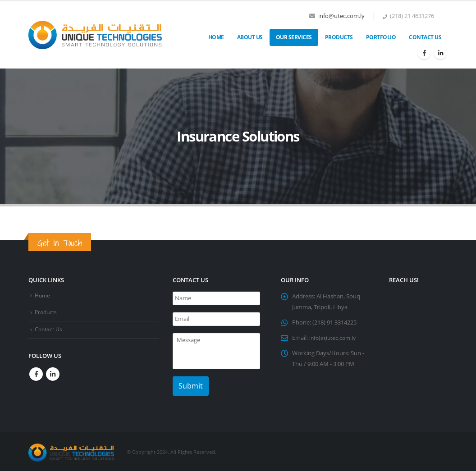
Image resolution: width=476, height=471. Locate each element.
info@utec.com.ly (341, 16)
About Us (250, 37)
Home (216, 37)
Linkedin (53, 374)
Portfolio (381, 37)
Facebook (36, 374)
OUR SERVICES (294, 37)
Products (339, 37)
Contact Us (425, 37)
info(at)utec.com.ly (334, 338)
